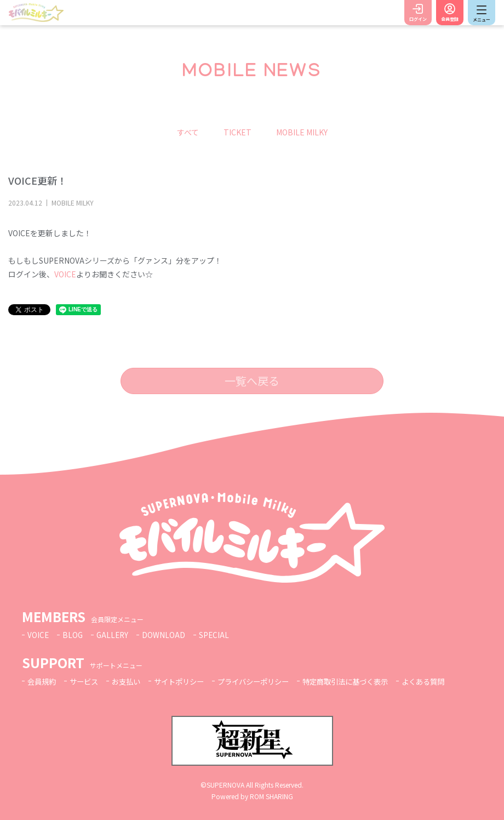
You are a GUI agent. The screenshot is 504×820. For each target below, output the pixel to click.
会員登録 (450, 19)
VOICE (65, 274)
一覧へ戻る (252, 381)
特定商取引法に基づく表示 (364, 681)
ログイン (418, 19)
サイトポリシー (187, 681)
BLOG (73, 635)
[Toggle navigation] (482, 13)
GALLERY (114, 635)
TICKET (237, 132)
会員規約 (43, 681)
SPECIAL (217, 635)
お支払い (131, 681)
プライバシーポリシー (266, 681)
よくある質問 (447, 681)
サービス (87, 681)
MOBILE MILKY (302, 132)
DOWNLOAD (166, 635)
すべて (188, 132)
